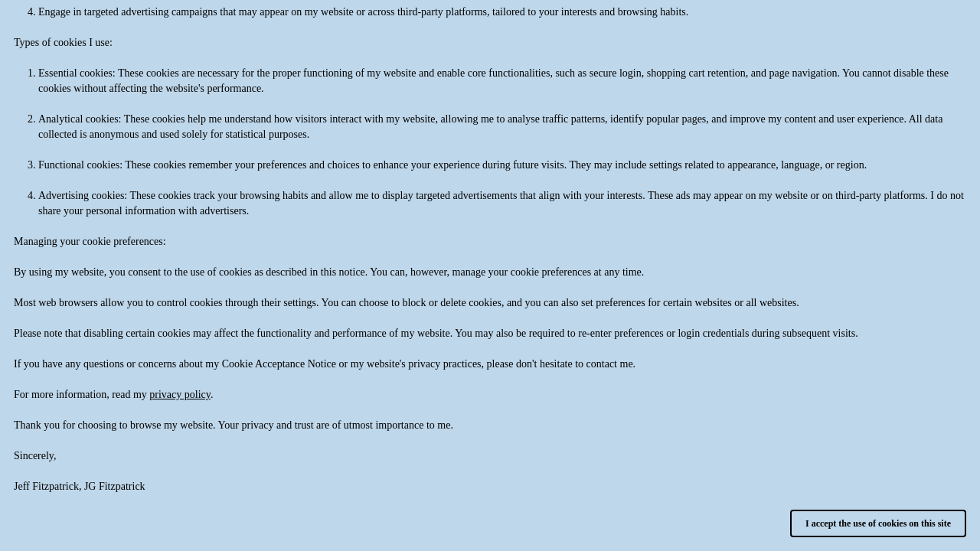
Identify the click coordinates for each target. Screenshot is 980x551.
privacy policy (180, 395)
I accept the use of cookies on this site (878, 523)
